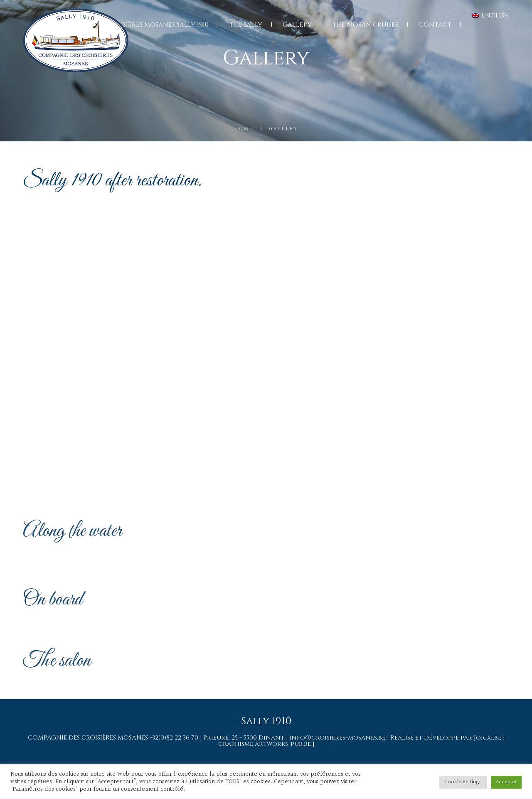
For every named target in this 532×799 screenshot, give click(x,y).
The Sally (246, 25)
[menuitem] (490, 15)
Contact (435, 25)
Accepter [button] (506, 782)
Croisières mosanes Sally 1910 (158, 25)
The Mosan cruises (365, 25)
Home (244, 129)
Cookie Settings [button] (463, 782)
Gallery (297, 25)
